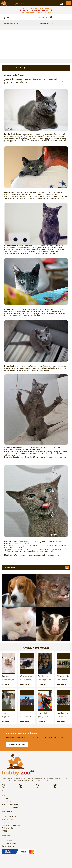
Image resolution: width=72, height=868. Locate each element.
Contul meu (6, 801)
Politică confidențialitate (11, 825)
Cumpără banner (8, 846)
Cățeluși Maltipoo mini (7, 676)
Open (69, 3)
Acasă (4, 796)
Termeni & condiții (9, 819)
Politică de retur (8, 822)
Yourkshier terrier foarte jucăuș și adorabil (44, 676)
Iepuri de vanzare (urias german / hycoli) (8, 713)
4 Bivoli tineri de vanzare (64, 676)
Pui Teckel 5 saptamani (43, 713)
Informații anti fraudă (10, 807)
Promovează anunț (9, 843)
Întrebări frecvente (9, 816)
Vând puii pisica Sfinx (27, 676)
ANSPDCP (6, 831)
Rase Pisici (20, 68)
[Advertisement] (36, 45)
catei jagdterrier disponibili (63, 713)
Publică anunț (7, 840)
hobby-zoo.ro (8, 68)
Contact (5, 798)
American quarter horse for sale (26, 713)
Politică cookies (8, 828)
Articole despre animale (11, 804)
